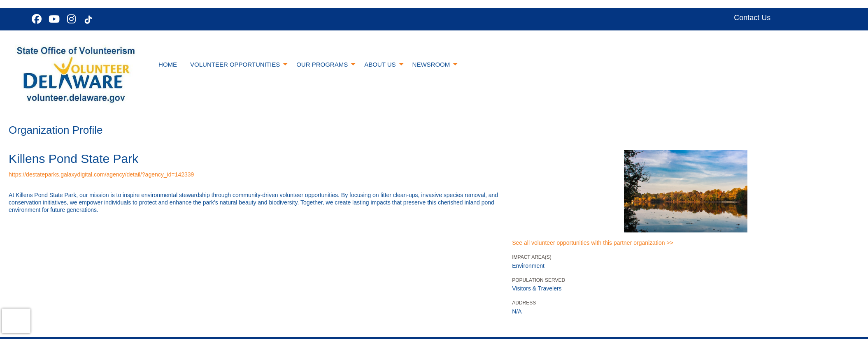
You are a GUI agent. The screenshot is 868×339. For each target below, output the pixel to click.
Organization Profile (56, 130)
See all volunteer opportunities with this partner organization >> (592, 243)
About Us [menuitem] (380, 64)
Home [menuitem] (168, 64)
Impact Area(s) (532, 257)
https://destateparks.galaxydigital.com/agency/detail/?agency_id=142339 (101, 174)
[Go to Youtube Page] (53, 19)
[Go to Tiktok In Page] (87, 20)
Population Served (539, 280)
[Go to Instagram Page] (70, 19)
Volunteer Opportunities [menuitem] (235, 64)
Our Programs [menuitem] (322, 64)
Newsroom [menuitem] (431, 64)
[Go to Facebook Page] (35, 19)
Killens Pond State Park (73, 159)
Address (524, 303)
